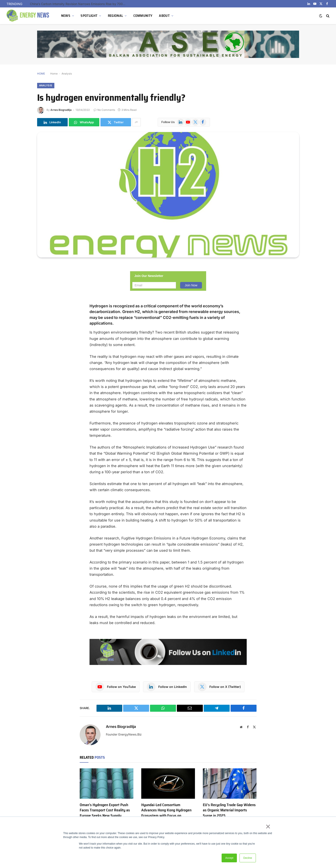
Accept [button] (229, 858)
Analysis (67, 74)
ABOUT (164, 16)
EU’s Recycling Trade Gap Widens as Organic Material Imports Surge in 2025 (229, 810)
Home (54, 74)
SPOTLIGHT (89, 16)
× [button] (269, 827)
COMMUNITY (143, 16)
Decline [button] (248, 858)
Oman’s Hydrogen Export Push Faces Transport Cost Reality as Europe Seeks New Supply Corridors (105, 813)
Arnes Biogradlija (61, 110)
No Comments (104, 110)
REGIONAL (115, 16)
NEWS (66, 16)
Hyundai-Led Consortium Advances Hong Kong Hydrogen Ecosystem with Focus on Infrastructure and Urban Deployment (166, 816)
